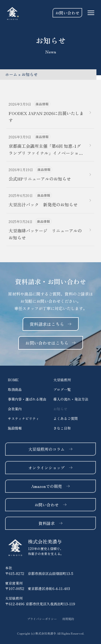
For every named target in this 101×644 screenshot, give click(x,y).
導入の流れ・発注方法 (71, 399)
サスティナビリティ (24, 418)
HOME (13, 380)
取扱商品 (15, 389)
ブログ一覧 (62, 389)
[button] (51, 634)
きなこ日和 (62, 428)
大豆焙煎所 (62, 380)
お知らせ (60, 409)
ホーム (11, 74)
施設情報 (15, 428)
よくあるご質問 (66, 418)
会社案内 (15, 409)
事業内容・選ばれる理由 (27, 399)
